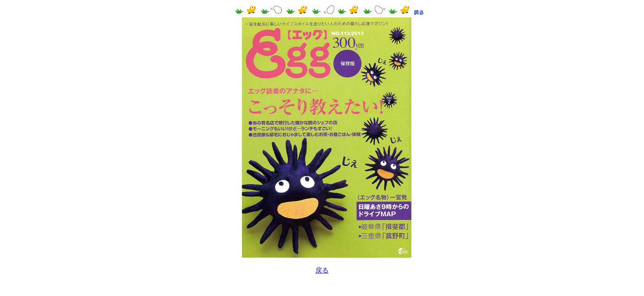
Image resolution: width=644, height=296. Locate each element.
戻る (322, 270)
